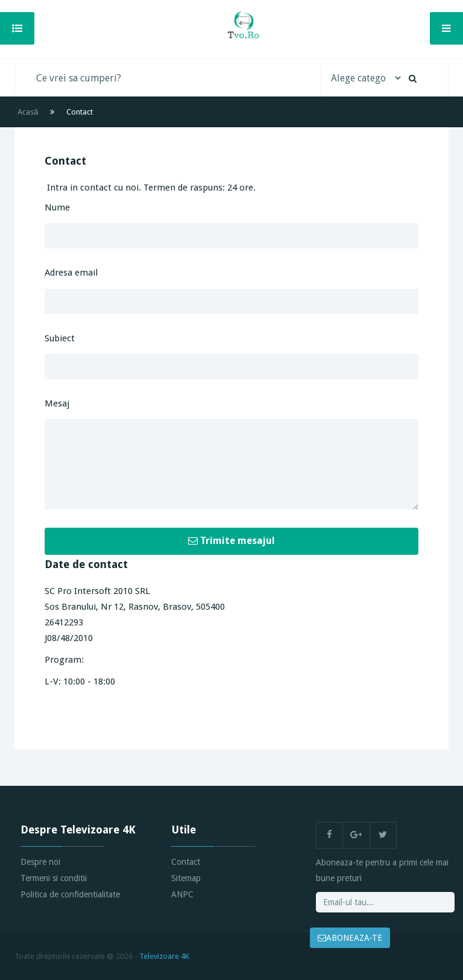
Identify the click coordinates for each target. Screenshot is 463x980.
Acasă (28, 112)
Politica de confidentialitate (70, 894)
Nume (57, 207)
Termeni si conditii (54, 878)
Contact (186, 862)
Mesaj (57, 403)
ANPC (182, 894)
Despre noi (40, 862)
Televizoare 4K (164, 956)
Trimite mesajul (231, 541)
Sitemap (186, 878)
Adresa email (71, 273)
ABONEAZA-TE (350, 938)
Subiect (60, 338)
